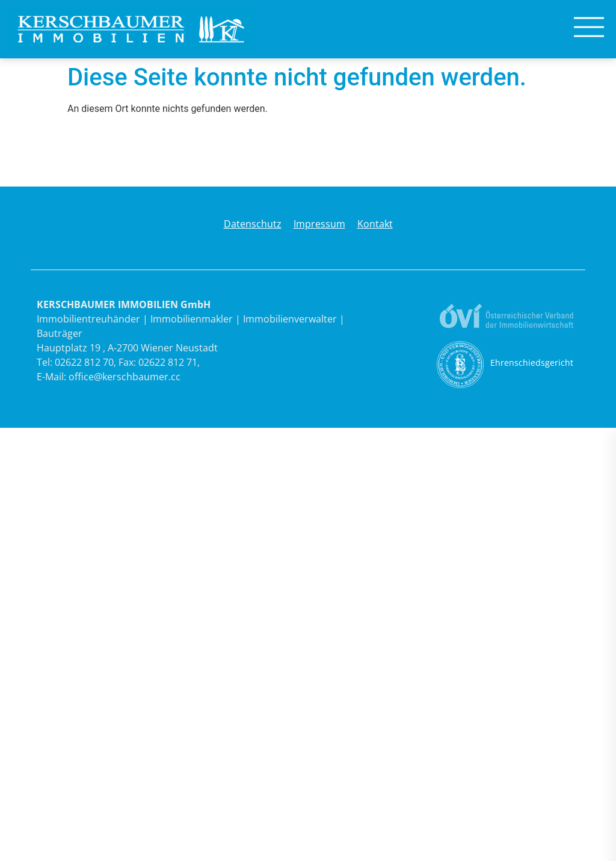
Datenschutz (253, 224)
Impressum (319, 224)
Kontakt (375, 224)
